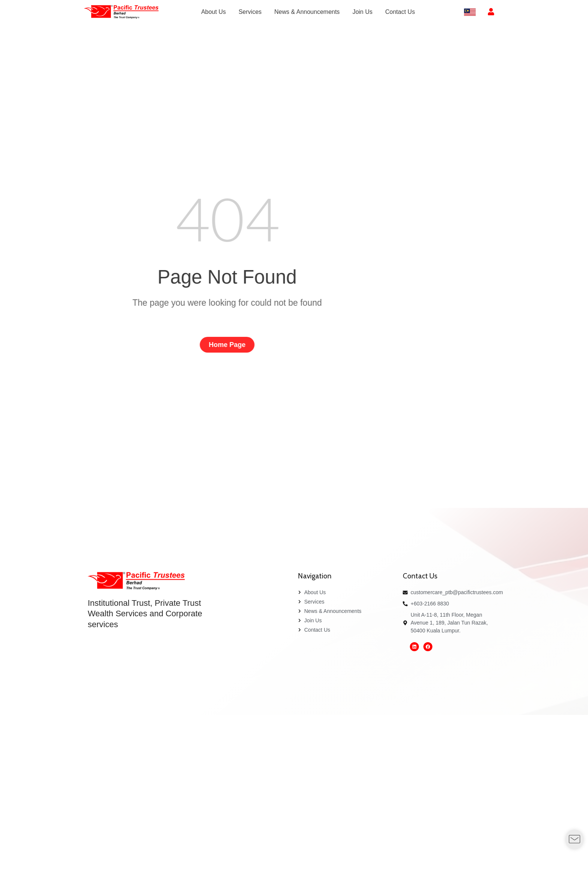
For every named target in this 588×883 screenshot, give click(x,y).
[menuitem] (213, 12)
